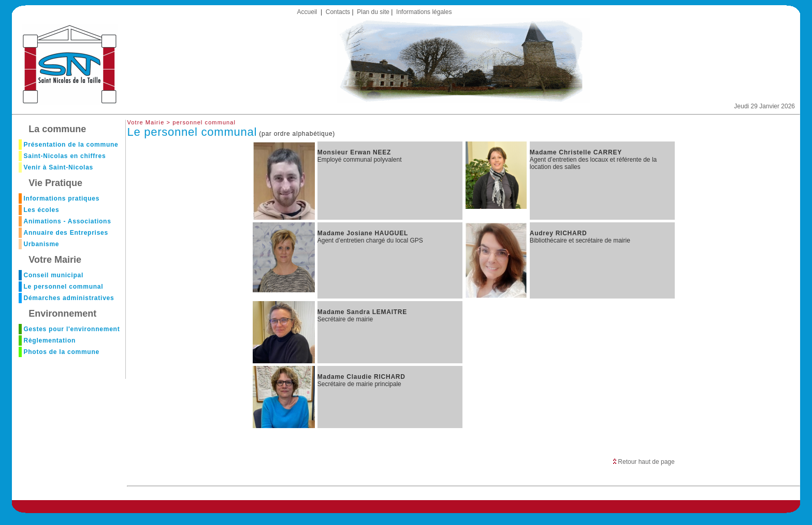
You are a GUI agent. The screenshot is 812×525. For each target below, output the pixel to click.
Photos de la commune (61, 352)
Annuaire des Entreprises (66, 233)
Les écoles (41, 210)
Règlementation (49, 340)
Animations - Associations (67, 221)
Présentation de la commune (71, 145)
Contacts (338, 12)
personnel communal (204, 122)
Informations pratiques (61, 198)
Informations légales (424, 12)
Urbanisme (41, 244)
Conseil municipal (53, 275)
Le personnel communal (63, 287)
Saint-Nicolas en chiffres (64, 156)
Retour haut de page (644, 462)
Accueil (307, 12)
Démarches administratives (69, 298)
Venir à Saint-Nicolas (58, 167)
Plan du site (373, 12)
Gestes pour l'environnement (71, 329)
